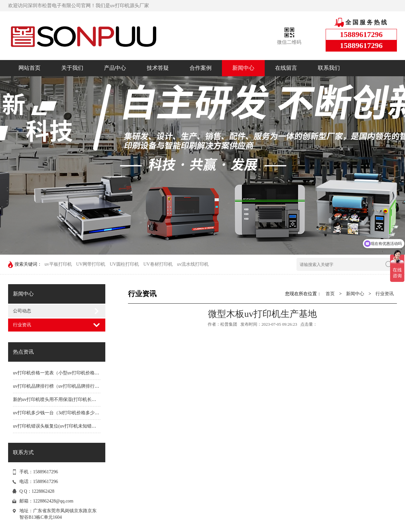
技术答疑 (158, 68)
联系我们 (329, 68)
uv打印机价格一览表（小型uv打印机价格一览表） (63, 373)
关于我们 (72, 68)
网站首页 (29, 68)
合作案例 (201, 68)
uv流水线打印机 (193, 264)
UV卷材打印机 (158, 264)
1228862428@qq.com (53, 501)
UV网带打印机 (91, 264)
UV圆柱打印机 (124, 264)
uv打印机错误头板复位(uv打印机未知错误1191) (60, 426)
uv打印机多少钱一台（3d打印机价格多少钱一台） (63, 413)
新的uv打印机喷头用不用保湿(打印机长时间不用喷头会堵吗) (73, 399)
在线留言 (286, 68)
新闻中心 (243, 68)
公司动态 (22, 311)
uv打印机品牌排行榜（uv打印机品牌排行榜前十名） (65, 386)
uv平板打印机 (58, 264)
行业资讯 (22, 325)
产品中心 (115, 68)
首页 (330, 294)
